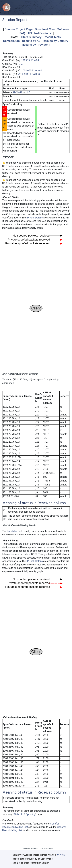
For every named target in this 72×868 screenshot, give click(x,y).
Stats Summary (31, 37)
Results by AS (31, 41)
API (30, 33)
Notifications (43, 33)
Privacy (61, 855)
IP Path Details (35, 218)
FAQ (22, 33)
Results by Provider (35, 45)
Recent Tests (52, 37)
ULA (28, 92)
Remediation (11, 41)
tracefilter (12, 531)
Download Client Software (52, 29)
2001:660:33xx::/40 (32, 71)
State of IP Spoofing (24, 814)
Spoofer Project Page (19, 29)
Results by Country (55, 41)
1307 (21, 64)
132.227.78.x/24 (30, 60)
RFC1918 (17, 92)
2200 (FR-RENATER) (29, 74)
